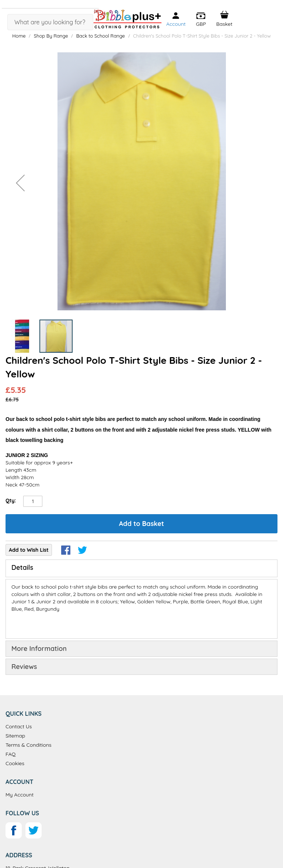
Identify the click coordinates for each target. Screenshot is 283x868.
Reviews (24, 667)
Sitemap (15, 736)
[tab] (141, 568)
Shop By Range (51, 36)
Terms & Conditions (29, 745)
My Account (20, 795)
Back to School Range (101, 36)
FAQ (11, 754)
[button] (201, 20)
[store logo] (127, 19)
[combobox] (50, 22)
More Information (39, 649)
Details (22, 567)
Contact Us (19, 726)
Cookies (15, 763)
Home (19, 36)
